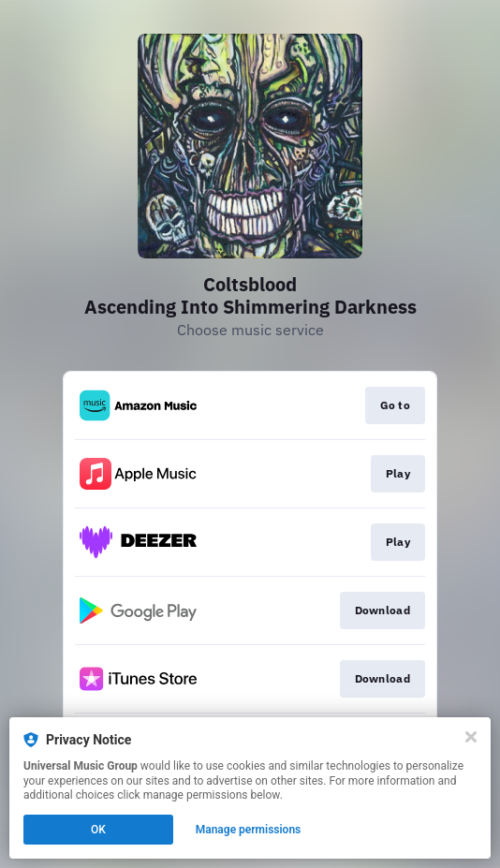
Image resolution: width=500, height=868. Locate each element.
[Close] (471, 737)
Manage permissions (249, 830)
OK (98, 830)
